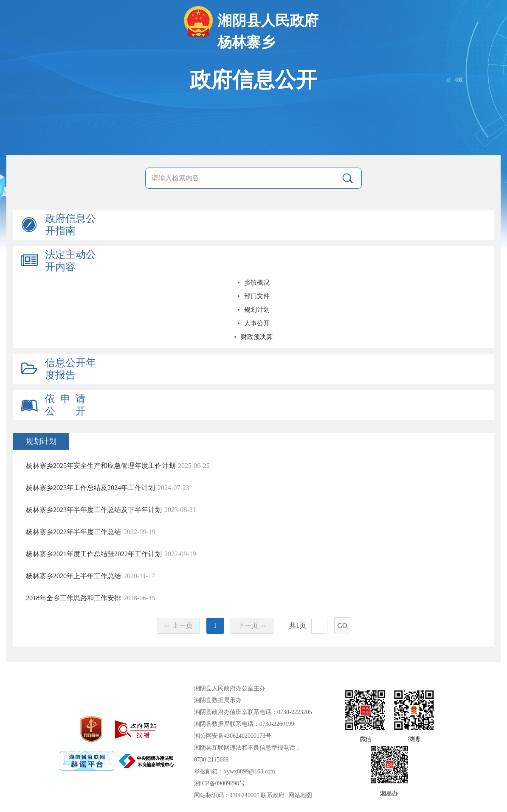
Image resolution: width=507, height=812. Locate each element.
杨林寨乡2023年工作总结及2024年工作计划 (90, 488)
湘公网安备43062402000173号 (233, 736)
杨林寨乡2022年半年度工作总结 (73, 532)
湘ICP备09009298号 (220, 783)
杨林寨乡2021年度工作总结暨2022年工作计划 (94, 554)
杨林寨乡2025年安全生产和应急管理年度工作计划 (101, 466)
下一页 (252, 626)
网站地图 (300, 795)
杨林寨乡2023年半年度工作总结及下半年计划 (94, 510)
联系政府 (273, 795)
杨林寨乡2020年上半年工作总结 (73, 576)
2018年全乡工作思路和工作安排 (73, 598)
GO (342, 626)
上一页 (178, 626)
